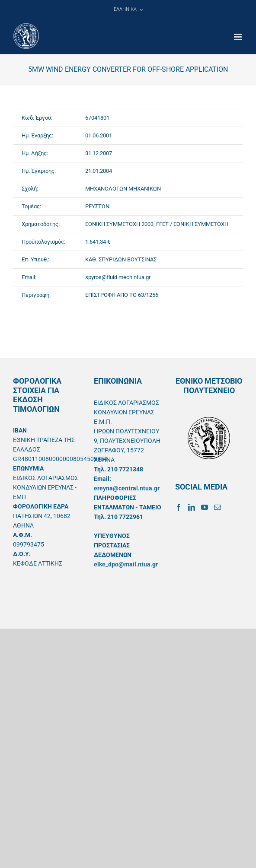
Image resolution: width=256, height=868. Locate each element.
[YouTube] (205, 507)
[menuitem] (128, 10)
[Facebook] (179, 507)
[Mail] (218, 507)
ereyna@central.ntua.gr (127, 488)
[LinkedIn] (192, 507)
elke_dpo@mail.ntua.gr (126, 564)
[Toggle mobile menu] (238, 37)
